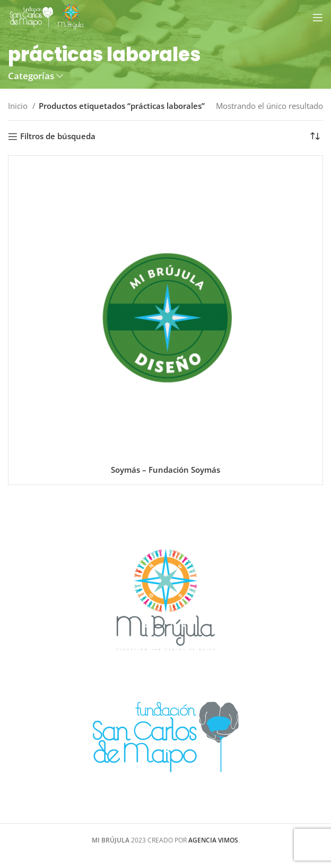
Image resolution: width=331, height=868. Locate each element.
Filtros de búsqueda (58, 137)
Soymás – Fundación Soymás (165, 470)
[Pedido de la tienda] (315, 137)
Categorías (31, 76)
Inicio (19, 106)
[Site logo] (47, 16)
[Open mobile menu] (318, 18)
